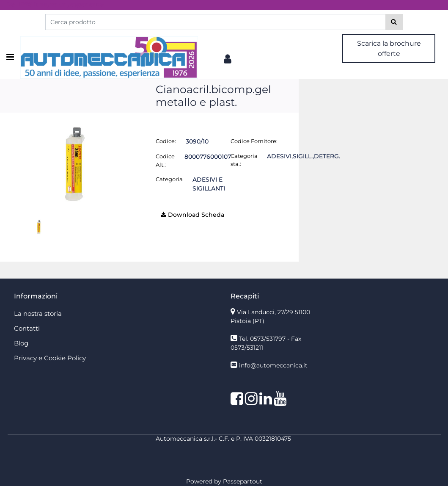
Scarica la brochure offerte (389, 48)
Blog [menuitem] (21, 343)
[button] (394, 22)
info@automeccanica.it (273, 365)
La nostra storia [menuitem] (38, 313)
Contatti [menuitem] (27, 328)
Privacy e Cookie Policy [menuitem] (50, 358)
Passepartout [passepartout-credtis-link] (243, 481)
